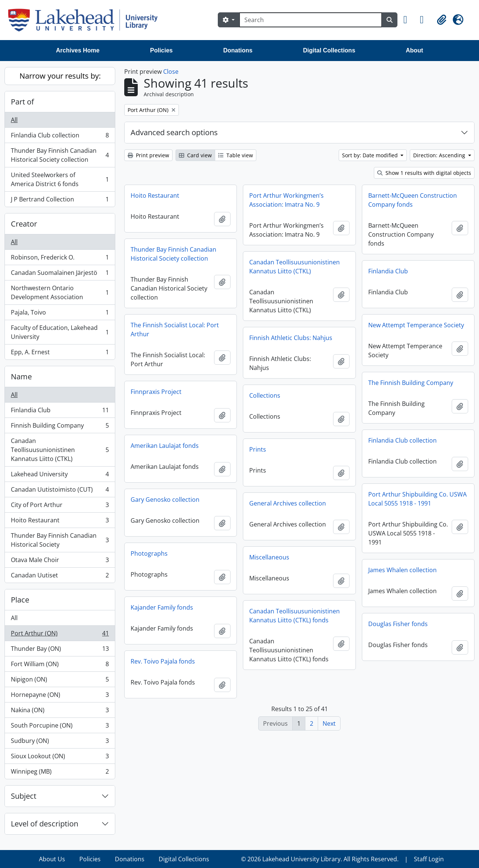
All (14, 120)
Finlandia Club (60, 412)
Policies (161, 50)
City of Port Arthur (60, 506)
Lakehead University (60, 476)
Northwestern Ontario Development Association (60, 292)
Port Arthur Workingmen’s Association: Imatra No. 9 (286, 200)
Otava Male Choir (60, 562)
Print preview (148, 155)
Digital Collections (329, 50)
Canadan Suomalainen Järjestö (60, 274)
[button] (409, 20)
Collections (265, 395)
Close (171, 72)
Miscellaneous (269, 557)
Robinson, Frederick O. (60, 259)
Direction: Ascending (440, 155)
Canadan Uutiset (60, 577)
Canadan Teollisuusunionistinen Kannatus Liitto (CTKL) (60, 450)
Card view (195, 155)
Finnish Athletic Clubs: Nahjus (291, 338)
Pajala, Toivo (60, 314)
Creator (24, 224)
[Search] (311, 20)
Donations (238, 50)
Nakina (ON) (60, 712)
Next (329, 723)
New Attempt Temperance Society (416, 325)
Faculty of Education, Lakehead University (60, 332)
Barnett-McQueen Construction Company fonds (413, 200)
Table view (236, 155)
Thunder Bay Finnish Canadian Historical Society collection (60, 155)
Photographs (149, 553)
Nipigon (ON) (60, 681)
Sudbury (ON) (60, 742)
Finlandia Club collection (60, 137)
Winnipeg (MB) (60, 773)
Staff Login (429, 859)
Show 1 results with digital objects (424, 173)
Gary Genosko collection (165, 500)
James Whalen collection (402, 570)
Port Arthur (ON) (60, 635)
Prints (258, 449)
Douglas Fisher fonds (398, 624)
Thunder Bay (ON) (60, 650)
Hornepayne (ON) (60, 696)
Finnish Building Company (60, 427)
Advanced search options (174, 132)
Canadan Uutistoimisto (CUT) (60, 491)
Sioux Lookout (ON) (60, 758)
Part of (22, 102)
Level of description (45, 824)
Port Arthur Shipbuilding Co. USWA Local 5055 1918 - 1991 (417, 499)
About (414, 50)
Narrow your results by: (60, 76)
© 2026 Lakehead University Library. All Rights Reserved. (320, 859)
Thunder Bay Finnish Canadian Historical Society (60, 540)
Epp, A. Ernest (60, 353)
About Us (52, 859)
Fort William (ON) (60, 666)
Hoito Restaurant (60, 522)
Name (21, 377)
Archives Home (78, 50)
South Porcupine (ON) (60, 727)
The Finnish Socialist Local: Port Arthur (175, 330)
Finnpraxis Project (156, 392)
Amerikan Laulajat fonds (165, 446)
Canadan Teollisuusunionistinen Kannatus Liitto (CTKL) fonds (295, 616)
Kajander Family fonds (162, 607)
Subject (24, 796)
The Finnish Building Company (411, 383)
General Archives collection (288, 503)
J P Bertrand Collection (60, 201)
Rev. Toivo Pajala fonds (163, 661)
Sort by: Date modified (371, 155)
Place (20, 600)
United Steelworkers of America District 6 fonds (60, 179)
